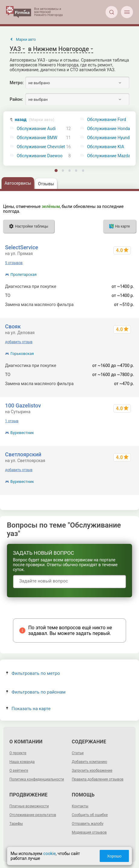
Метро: (17, 83)
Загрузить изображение (92, 771)
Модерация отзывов (89, 832)
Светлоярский (23, 454)
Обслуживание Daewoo (40, 156)
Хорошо (114, 856)
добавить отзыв (19, 342)
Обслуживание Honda (109, 129)
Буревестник (22, 433)
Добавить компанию (89, 762)
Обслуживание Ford (107, 120)
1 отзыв (12, 421)
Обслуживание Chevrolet (41, 147)
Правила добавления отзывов (98, 779)
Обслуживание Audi (36, 129)
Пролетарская (24, 274)
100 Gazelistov (23, 405)
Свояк (13, 326)
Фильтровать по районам (36, 692)
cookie (50, 854)
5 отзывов (14, 263)
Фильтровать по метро (33, 673)
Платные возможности (29, 806)
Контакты (80, 806)
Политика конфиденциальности (37, 779)
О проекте (18, 753)
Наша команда (22, 762)
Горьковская (22, 354)
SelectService (22, 247)
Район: (16, 99)
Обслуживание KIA (106, 147)
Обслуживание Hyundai (110, 138)
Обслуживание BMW (37, 138)
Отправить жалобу (88, 824)
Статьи (78, 753)
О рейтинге (19, 771)
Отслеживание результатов (33, 815)
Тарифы (16, 824)
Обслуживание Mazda (109, 156)
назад (35, 120)
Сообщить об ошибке (90, 815)
